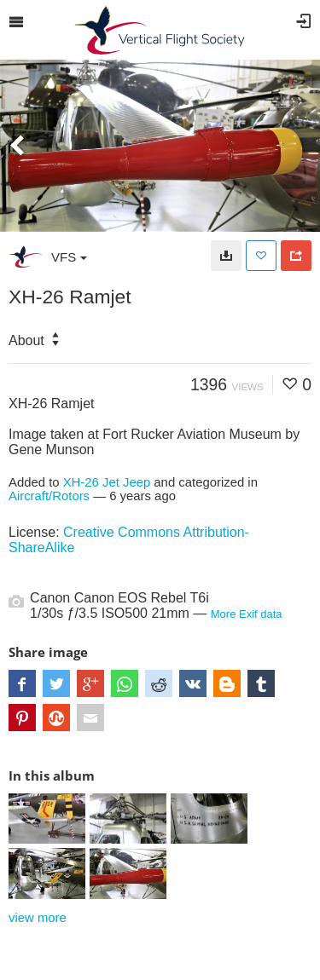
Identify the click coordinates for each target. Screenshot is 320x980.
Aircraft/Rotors (49, 496)
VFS (69, 257)
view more (38, 918)
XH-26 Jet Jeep (107, 482)
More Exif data (247, 614)
